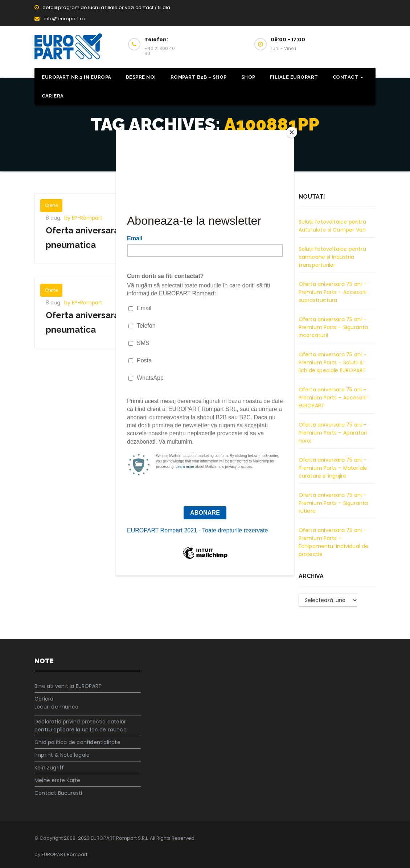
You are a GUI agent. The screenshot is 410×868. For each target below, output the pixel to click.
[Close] (292, 132)
